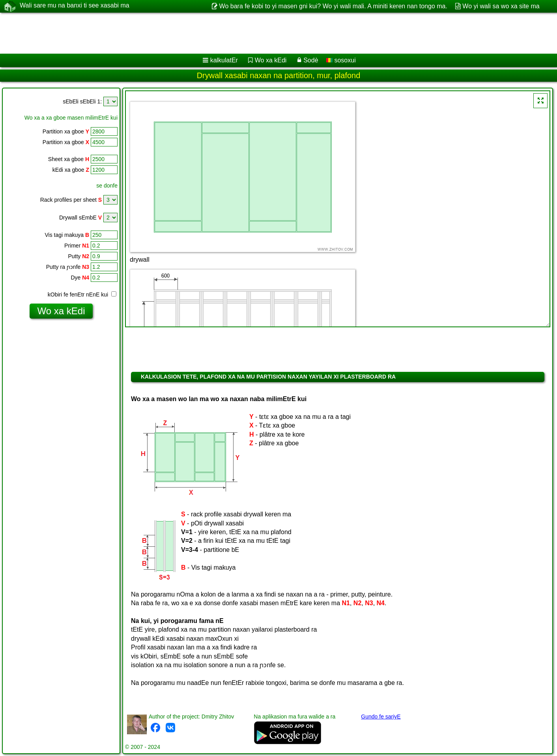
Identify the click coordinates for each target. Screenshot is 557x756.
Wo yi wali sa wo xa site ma (501, 6)
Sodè (311, 60)
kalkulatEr (224, 60)
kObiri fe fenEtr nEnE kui (82, 295)
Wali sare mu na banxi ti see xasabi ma (75, 6)
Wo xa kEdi (271, 60)
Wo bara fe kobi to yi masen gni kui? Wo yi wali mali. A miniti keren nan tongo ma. (333, 6)
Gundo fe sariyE (381, 717)
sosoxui (341, 60)
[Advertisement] (239, 33)
